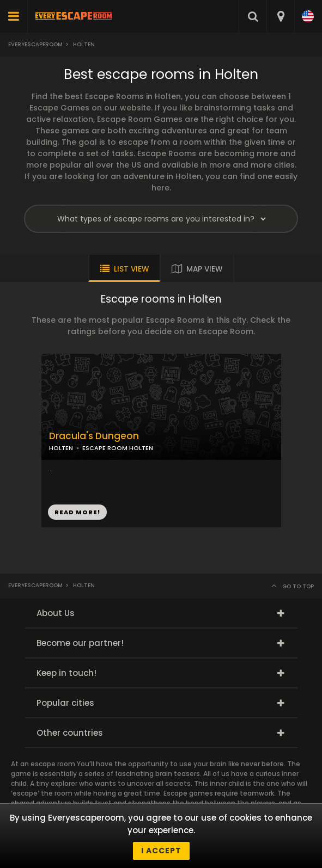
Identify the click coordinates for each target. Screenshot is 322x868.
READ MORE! (77, 512)
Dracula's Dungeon (94, 436)
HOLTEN (61, 448)
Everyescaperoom (35, 44)
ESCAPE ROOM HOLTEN (118, 448)
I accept (161, 851)
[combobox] (280, 16)
